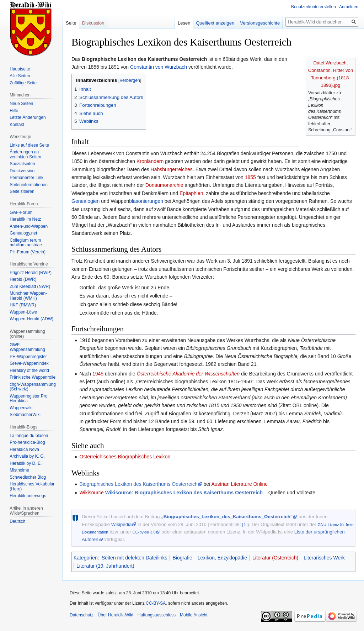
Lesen (184, 23)
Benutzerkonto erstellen (314, 7)
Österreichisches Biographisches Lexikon (125, 457)
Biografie (182, 558)
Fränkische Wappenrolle (33, 377)
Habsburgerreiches (172, 169)
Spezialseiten (22, 164)
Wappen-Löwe (23, 312)
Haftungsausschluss (157, 615)
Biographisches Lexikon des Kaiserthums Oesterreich (138, 484)
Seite (71, 23)
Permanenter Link (26, 178)
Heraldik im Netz (25, 219)
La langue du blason (29, 436)
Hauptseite (20, 69)
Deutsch (17, 521)
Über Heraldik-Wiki (116, 615)
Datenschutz (82, 615)
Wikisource (91, 493)
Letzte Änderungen (28, 117)
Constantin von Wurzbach (159, 67)
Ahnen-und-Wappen (29, 226)
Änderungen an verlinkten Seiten (25, 154)
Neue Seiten (21, 104)
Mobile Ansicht (194, 615)
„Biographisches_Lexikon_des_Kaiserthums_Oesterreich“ (227, 517)
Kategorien (86, 558)
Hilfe (14, 111)
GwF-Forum (21, 212)
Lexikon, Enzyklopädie (222, 558)
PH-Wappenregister (28, 357)
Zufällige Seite (23, 83)
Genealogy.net (23, 233)
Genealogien (85, 201)
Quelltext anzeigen (215, 23)
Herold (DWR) (23, 279)
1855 (250, 177)
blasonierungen (146, 201)
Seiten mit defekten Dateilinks (134, 558)
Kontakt (17, 125)
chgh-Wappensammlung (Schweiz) (33, 387)
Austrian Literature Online (239, 484)
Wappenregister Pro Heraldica (28, 399)
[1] (245, 524)
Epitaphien (191, 193)
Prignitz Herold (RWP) (31, 273)
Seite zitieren (22, 191)
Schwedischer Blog (28, 477)
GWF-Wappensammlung (27, 347)
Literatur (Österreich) (275, 558)
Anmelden (349, 7)
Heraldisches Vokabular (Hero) (32, 487)
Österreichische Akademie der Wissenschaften (188, 374)
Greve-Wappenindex (29, 363)
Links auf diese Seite (29, 145)
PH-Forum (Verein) (28, 252)
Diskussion (93, 23)
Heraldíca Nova (24, 449)
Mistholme (19, 470)
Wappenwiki (21, 408)
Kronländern (150, 161)
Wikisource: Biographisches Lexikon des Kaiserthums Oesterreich (184, 493)
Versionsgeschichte (260, 23)
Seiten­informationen (29, 185)
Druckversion (22, 171)
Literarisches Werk (324, 558)
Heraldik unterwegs (28, 496)
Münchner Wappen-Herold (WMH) (28, 296)
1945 (98, 374)
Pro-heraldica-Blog (27, 442)
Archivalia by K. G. (27, 456)
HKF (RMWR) (23, 305)
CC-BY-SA (156, 603)
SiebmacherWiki (25, 415)
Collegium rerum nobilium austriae (26, 243)
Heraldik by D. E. (26, 463)
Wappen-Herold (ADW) (31, 319)
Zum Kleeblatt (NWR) (30, 286)
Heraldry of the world (29, 370)
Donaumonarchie (164, 185)
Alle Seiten (20, 76)
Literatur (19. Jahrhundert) (105, 566)
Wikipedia (122, 524)
